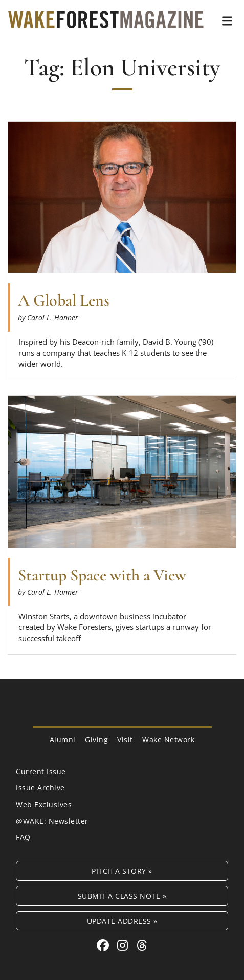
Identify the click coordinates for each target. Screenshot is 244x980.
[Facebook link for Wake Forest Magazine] (105, 945)
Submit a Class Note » (122, 896)
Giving (96, 740)
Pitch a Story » (122, 871)
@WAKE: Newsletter (52, 821)
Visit (125, 740)
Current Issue (41, 771)
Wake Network (168, 740)
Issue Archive (40, 788)
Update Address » (122, 921)
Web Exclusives (44, 804)
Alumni (63, 740)
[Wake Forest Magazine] (106, 20)
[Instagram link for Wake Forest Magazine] (124, 945)
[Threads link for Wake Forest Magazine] (142, 945)
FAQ (23, 837)
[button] (227, 21)
